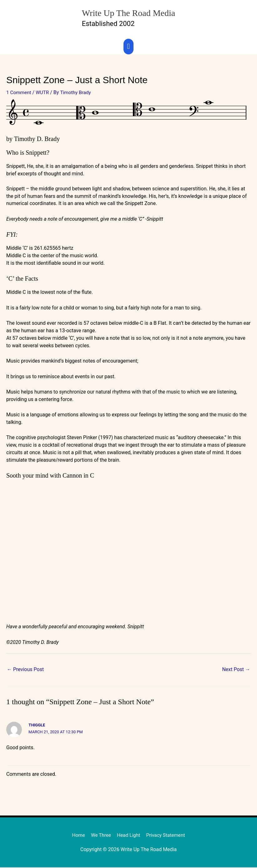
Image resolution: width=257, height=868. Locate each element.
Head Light (129, 836)
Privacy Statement (167, 836)
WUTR (44, 93)
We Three (100, 836)
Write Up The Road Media (128, 12)
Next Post (236, 670)
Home (76, 836)
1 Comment (19, 93)
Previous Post (25, 670)
